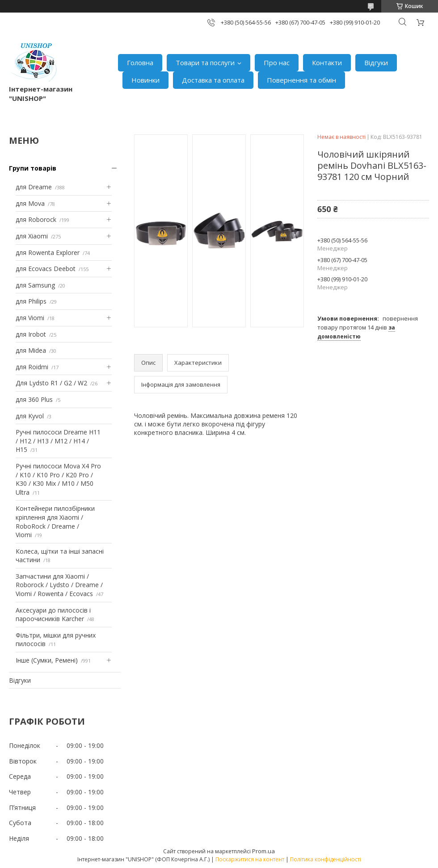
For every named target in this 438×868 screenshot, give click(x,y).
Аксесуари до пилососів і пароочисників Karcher (53, 615)
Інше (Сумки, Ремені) (47, 660)
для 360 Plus (34, 399)
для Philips (31, 301)
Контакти (327, 63)
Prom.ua (263, 851)
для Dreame (34, 187)
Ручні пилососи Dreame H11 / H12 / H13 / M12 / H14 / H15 (58, 441)
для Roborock (36, 219)
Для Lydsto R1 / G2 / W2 (51, 383)
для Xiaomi (32, 236)
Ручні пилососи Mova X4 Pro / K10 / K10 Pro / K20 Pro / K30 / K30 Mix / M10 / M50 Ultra (58, 479)
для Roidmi (32, 367)
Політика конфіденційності (326, 859)
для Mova (30, 203)
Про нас (277, 63)
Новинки (145, 80)
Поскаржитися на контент (250, 859)
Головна (140, 63)
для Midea (31, 350)
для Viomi (30, 318)
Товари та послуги (205, 63)
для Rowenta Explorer (48, 252)
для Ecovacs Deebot (46, 269)
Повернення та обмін (301, 80)
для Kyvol (30, 416)
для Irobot (31, 334)
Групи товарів (33, 168)
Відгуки (376, 63)
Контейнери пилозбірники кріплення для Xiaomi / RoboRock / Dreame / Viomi (55, 522)
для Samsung (35, 285)
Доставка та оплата (213, 80)
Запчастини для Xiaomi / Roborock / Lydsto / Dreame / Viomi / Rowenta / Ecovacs (59, 585)
